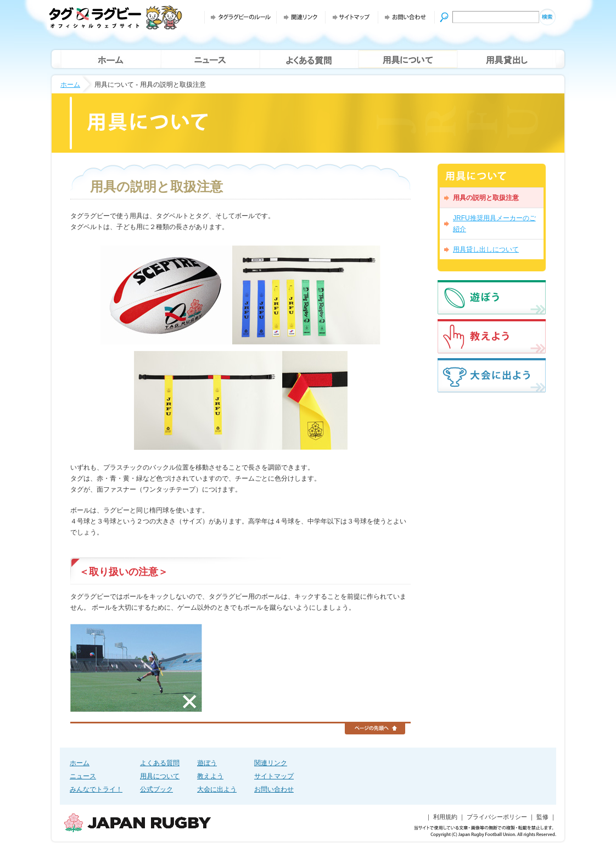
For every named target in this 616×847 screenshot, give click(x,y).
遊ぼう (207, 763)
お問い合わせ (274, 789)
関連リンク (271, 763)
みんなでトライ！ (96, 789)
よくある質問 (160, 763)
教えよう (210, 776)
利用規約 (445, 817)
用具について (160, 776)
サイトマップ (274, 776)
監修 (542, 817)
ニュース (83, 776)
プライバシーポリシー (497, 817)
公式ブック (156, 789)
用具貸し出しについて (486, 249)
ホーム (70, 85)
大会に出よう (217, 789)
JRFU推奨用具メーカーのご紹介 (494, 224)
